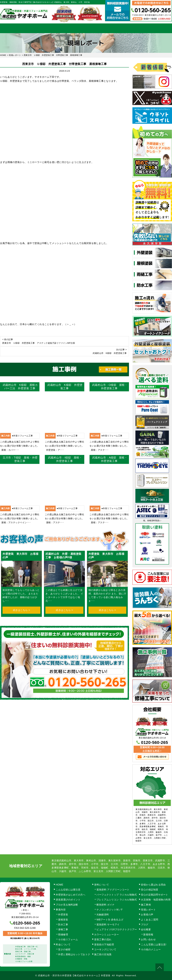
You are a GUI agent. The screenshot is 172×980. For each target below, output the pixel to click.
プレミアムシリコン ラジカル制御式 (117, 900)
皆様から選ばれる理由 (153, 885)
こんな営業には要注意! (154, 945)
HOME (12, 28)
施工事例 (111, 28)
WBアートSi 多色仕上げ (110, 920)
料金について (86, 28)
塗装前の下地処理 (104, 945)
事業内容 (37, 28)
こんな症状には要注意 (68, 890)
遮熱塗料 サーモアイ (108, 925)
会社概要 (135, 28)
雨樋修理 (63, 935)
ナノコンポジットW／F (110, 910)
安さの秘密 (64, 949)
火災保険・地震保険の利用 (156, 900)
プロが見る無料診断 (67, 905)
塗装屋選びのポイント (68, 900)
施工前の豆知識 (103, 954)
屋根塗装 (63, 920)
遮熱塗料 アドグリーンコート (113, 890)
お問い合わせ (160, 28)
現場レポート (148, 910)
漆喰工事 (63, 929)
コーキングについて (105, 949)
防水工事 (63, 925)
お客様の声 (147, 915)
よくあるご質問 (150, 920)
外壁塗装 (63, 915)
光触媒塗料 (103, 915)
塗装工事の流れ (61, 28)
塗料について (102, 885)
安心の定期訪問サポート (155, 895)
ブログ (145, 925)
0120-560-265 (155, 742)
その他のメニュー (151, 949)
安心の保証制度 (150, 890)
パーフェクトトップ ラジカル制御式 (117, 895)
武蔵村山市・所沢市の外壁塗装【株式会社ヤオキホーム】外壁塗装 (74, 975)
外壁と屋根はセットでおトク (74, 954)
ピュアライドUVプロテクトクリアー (117, 929)
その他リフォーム (68, 939)
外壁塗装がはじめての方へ (71, 895)
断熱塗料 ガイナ (106, 905)
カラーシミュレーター (106, 935)
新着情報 (148, 935)
